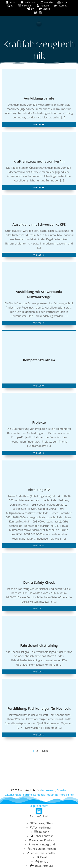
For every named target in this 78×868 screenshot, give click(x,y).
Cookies (62, 790)
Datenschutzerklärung (18, 795)
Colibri (39, 802)
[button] (39, 811)
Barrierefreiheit (65, 795)
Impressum (48, 790)
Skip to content (39, 806)
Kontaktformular (44, 795)
